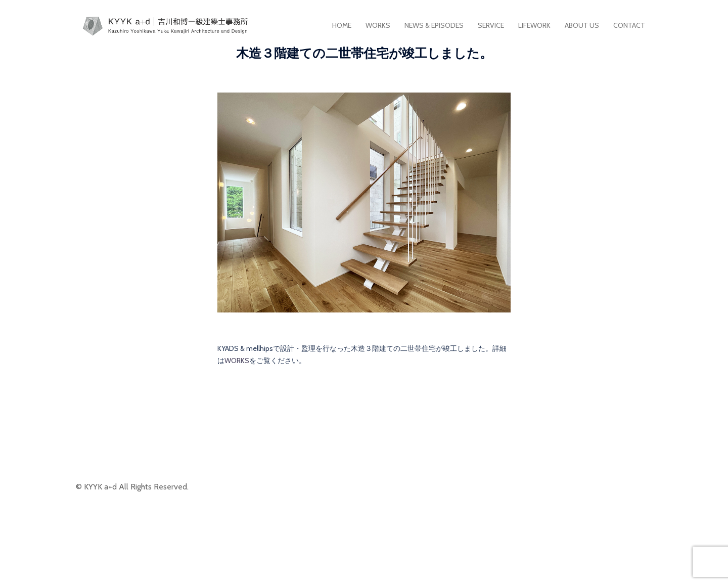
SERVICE (491, 25)
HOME (342, 25)
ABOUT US (582, 25)
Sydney (303, 568)
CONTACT (629, 25)
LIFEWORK (534, 25)
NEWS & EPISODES (434, 25)
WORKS (378, 25)
